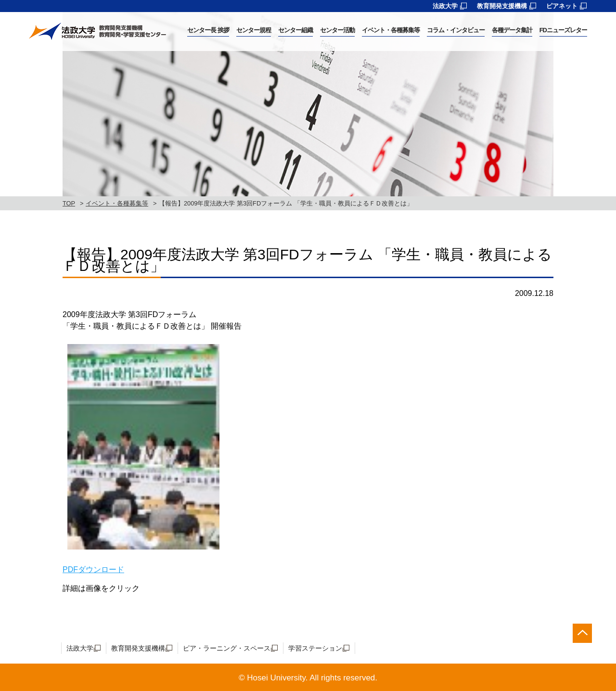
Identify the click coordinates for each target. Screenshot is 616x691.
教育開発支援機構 (502, 6)
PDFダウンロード (93, 569)
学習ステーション (315, 648)
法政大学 (445, 6)
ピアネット (562, 6)
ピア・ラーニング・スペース (227, 648)
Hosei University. (277, 678)
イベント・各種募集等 (117, 203)
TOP (69, 203)
